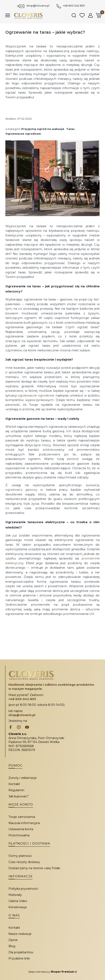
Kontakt (14, 784)
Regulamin (16, 790)
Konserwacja (18, 907)
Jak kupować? (19, 796)
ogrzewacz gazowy (21, 490)
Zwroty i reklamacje (23, 778)
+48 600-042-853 (22, 699)
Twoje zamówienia (22, 817)
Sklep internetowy (51, 972)
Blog (12, 946)
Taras (70, 129)
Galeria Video (18, 901)
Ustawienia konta (21, 829)
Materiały (15, 895)
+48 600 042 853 (74, 6)
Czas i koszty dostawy (24, 862)
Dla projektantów (21, 952)
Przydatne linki (19, 958)
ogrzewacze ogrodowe (36, 395)
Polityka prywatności (23, 889)
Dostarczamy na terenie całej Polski (34, 868)
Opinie (13, 940)
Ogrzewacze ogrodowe (23, 134)
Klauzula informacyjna (24, 823)
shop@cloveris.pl (38, 6)
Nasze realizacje (20, 934)
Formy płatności (20, 856)
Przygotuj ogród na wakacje (43, 129)
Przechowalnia (19, 835)
